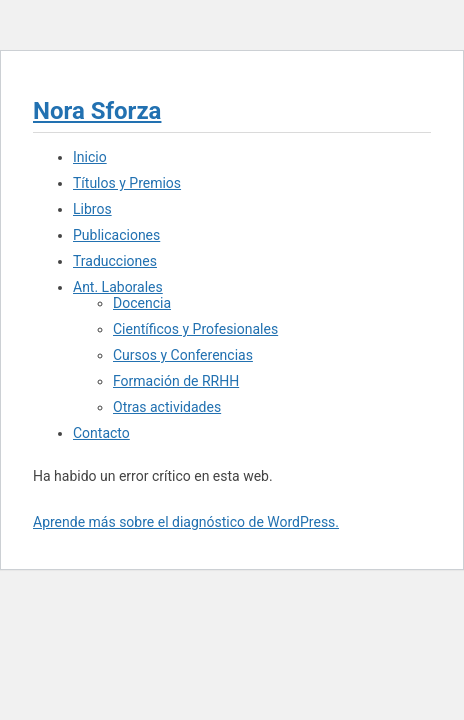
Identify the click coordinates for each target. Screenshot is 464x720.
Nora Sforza (97, 111)
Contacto (101, 433)
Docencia (142, 303)
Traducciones (115, 261)
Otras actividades (167, 407)
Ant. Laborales (118, 287)
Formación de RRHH (176, 381)
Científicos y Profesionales (195, 329)
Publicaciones (116, 235)
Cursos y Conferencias (183, 355)
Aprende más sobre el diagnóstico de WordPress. (186, 522)
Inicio (90, 157)
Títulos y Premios (127, 183)
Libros (92, 209)
